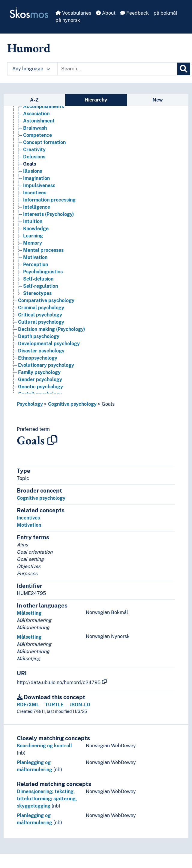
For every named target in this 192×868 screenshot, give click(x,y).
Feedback (135, 13)
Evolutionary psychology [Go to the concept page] (46, 365)
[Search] (184, 69)
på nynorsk (68, 20)
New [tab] (158, 100)
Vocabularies (73, 13)
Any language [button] (31, 69)
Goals (108, 404)
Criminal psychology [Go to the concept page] (41, 308)
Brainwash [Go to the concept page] (35, 128)
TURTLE (54, 705)
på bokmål (165, 13)
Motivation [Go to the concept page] (35, 257)
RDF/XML (28, 705)
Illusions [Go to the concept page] (33, 171)
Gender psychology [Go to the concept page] (40, 380)
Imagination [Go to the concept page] (36, 178)
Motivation (29, 525)
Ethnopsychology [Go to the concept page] (38, 358)
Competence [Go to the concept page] (37, 135)
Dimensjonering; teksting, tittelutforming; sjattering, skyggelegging (47, 799)
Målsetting (29, 613)
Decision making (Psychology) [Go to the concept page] (51, 329)
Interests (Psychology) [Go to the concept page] (48, 214)
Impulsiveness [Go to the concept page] (39, 185)
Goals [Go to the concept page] (30, 164)
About (106, 13)
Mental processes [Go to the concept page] (43, 250)
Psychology (30, 404)
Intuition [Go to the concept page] (33, 221)
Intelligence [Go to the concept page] (37, 207)
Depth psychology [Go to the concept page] (39, 336)
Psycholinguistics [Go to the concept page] (43, 272)
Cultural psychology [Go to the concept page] (41, 322)
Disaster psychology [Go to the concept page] (41, 351)
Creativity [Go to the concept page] (34, 150)
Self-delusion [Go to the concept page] (38, 279)
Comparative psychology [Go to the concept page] (46, 300)
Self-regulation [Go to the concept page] (40, 286)
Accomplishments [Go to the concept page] (43, 106)
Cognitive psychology (72, 404)
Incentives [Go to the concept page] (35, 193)
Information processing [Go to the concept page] (49, 200)
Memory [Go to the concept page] (33, 243)
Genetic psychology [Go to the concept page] (40, 387)
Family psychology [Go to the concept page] (39, 372)
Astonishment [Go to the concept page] (39, 121)
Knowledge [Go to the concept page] (36, 229)
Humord (29, 48)
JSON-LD (80, 705)
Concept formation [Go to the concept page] (44, 142)
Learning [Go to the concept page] (33, 236)
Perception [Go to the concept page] (36, 265)
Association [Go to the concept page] (36, 114)
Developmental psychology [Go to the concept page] (49, 344)
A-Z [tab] (34, 100)
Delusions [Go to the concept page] (34, 157)
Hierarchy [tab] (96, 100)
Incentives (28, 518)
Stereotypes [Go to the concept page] (37, 293)
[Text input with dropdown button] (117, 69)
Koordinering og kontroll (44, 746)
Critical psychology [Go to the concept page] (40, 315)
